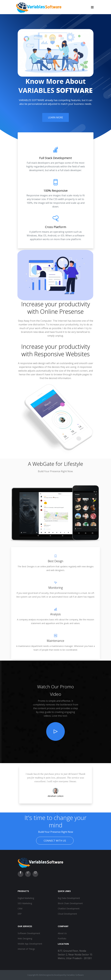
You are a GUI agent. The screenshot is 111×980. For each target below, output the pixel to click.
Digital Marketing (26, 898)
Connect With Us (55, 841)
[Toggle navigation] (92, 7)
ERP (20, 914)
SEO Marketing (25, 903)
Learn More (55, 117)
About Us (62, 933)
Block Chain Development (70, 903)
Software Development (29, 933)
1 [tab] (51, 813)
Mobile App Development (30, 944)
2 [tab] (56, 813)
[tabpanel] (56, 788)
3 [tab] (60, 813)
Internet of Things (26, 949)
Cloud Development (67, 914)
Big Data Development (69, 898)
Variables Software (75, 975)
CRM (20, 909)
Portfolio (62, 938)
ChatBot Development (69, 909)
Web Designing (25, 938)
